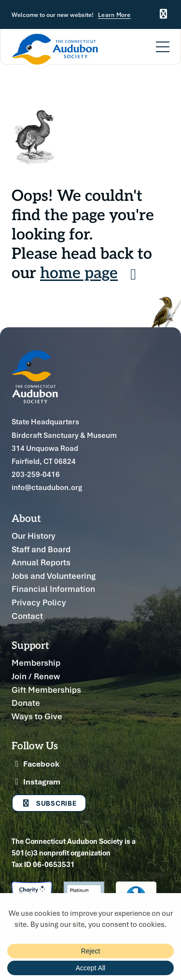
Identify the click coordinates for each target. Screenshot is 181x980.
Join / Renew (36, 676)
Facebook (35, 764)
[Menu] (163, 41)
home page (91, 272)
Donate (26, 703)
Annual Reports (41, 562)
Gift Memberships (46, 690)
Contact (27, 616)
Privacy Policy (39, 602)
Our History (34, 536)
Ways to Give (37, 716)
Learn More (114, 15)
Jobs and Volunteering (54, 576)
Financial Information (53, 589)
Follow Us (35, 745)
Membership (36, 663)
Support (30, 645)
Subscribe (49, 803)
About (26, 518)
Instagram (36, 782)
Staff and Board (41, 549)
